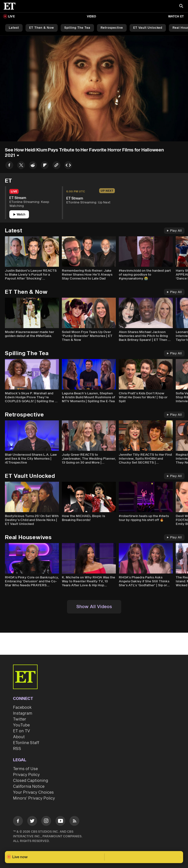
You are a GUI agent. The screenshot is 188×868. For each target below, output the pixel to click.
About (19, 737)
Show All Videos (94, 607)
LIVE (11, 17)
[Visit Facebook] (18, 822)
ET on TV (21, 731)
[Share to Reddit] (33, 166)
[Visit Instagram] (46, 822)
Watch (19, 215)
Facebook (22, 708)
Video (92, 17)
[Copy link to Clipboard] (56, 166)
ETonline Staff (26, 743)
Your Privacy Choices (33, 792)
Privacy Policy (26, 775)
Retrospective (112, 28)
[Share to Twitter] (21, 166)
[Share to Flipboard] (45, 166)
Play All (174, 231)
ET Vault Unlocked (148, 28)
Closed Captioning (31, 781)
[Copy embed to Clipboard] (68, 166)
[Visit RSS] (74, 822)
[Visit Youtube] (60, 822)
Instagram (23, 713)
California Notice (29, 787)
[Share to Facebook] (9, 166)
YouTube (21, 725)
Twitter (20, 719)
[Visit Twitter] (32, 822)
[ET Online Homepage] (11, 6)
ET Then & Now (42, 28)
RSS (17, 749)
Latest (14, 28)
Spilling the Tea (77, 28)
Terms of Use (25, 769)
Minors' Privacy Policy (34, 798)
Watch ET (176, 17)
